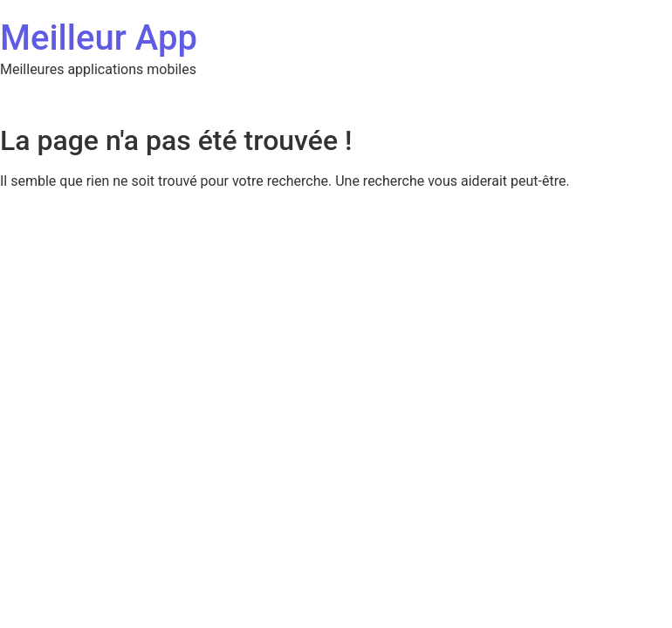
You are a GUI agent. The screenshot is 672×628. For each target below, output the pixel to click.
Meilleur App (99, 38)
